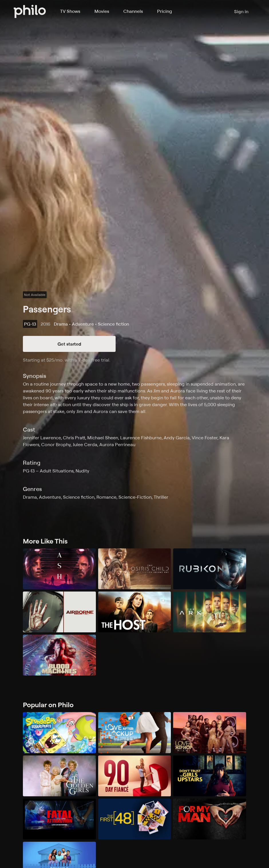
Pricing (165, 11)
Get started (69, 344)
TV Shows (70, 11)
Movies (102, 11)
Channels (133, 11)
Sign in (241, 11)
